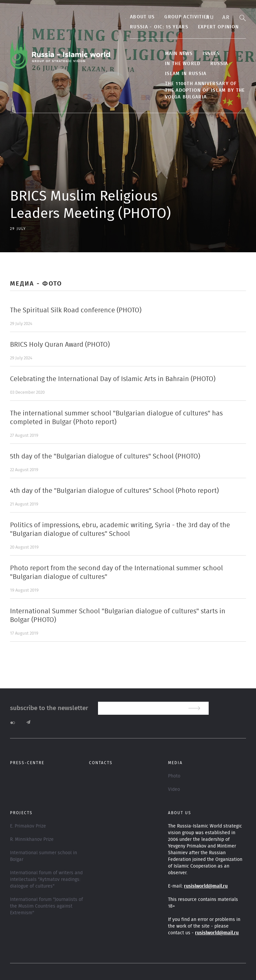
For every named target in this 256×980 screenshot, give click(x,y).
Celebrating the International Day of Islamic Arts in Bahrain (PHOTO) (113, 379)
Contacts (101, 763)
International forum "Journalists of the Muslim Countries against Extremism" (46, 906)
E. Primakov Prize (28, 826)
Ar (226, 17)
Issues (211, 54)
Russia (219, 64)
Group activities (187, 17)
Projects (21, 813)
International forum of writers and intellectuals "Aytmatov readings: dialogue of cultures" (46, 880)
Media (175, 763)
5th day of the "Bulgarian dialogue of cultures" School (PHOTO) (105, 456)
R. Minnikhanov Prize (32, 840)
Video (174, 789)
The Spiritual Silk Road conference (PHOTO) (76, 310)
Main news (179, 54)
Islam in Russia (186, 74)
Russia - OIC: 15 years (159, 27)
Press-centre (27, 763)
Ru (210, 17)
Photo (174, 776)
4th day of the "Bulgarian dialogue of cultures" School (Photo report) (114, 491)
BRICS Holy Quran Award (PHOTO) (60, 345)
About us (142, 17)
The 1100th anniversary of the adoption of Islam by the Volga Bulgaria (205, 90)
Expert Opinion (218, 27)
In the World (183, 64)
